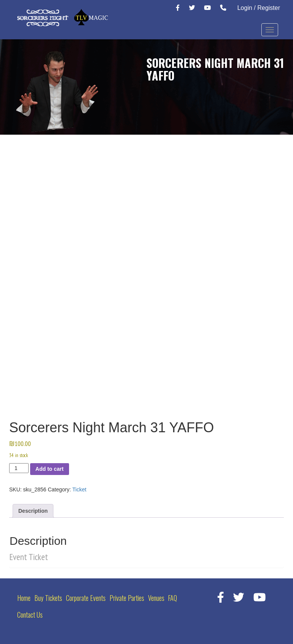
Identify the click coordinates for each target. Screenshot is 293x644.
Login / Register (259, 8)
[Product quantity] (19, 468)
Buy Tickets (48, 598)
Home (24, 598)
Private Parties (127, 598)
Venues (156, 598)
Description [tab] (33, 511)
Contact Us (30, 615)
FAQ (172, 598)
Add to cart (50, 469)
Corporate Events (86, 598)
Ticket (80, 489)
